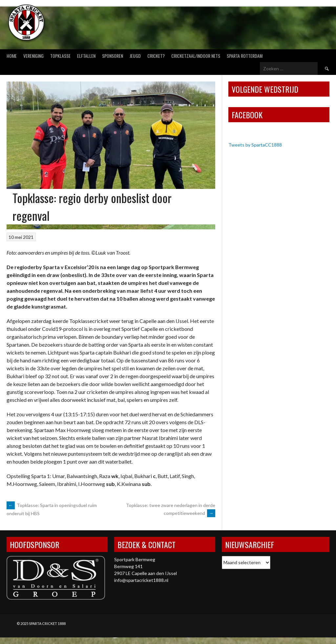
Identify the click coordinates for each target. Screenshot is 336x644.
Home (12, 56)
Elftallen (86, 56)
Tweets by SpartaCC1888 (255, 145)
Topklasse (60, 56)
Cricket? (156, 56)
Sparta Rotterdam (245, 56)
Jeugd (135, 56)
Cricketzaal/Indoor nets (196, 56)
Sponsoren (113, 56)
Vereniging (33, 56)
